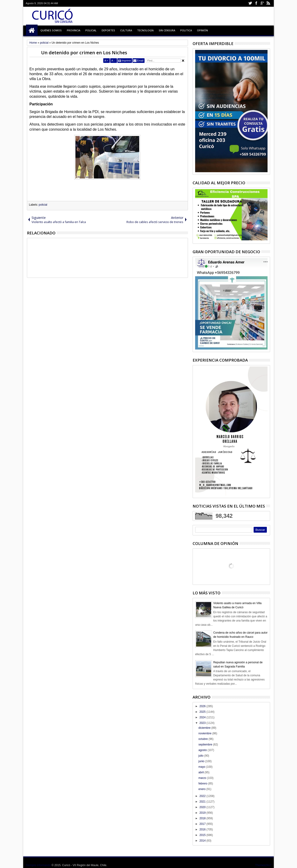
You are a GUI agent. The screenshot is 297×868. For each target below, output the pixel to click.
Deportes (108, 30)
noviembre (205, 733)
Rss (268, 3)
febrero (203, 784)
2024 (203, 717)
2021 (203, 802)
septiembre (206, 745)
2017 (203, 824)
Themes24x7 (263, 865)
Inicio (32, 30)
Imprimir (126, 61)
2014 (203, 841)
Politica (186, 30)
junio (202, 761)
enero (202, 789)
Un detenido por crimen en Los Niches (84, 53)
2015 (203, 835)
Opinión (202, 30)
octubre (203, 739)
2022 (203, 796)
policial (43, 205)
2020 (203, 807)
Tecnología (145, 30)
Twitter (250, 3)
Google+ (262, 3)
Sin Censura (167, 30)
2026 (203, 706)
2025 (203, 712)
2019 (203, 813)
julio (201, 756)
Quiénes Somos (51, 30)
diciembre (205, 728)
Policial (91, 30)
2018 (203, 818)
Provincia (74, 30)
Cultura (126, 30)
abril (201, 772)
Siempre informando (38, 865)
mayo (202, 767)
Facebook (256, 3)
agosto (203, 750)
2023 (203, 723)
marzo (203, 778)
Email (140, 61)
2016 (203, 829)
